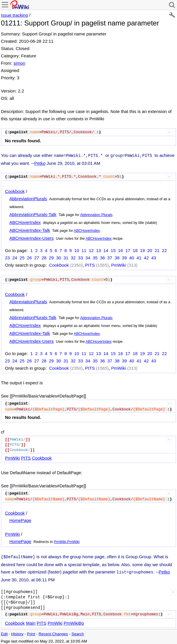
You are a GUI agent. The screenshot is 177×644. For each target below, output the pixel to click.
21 (157, 250)
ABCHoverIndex (25, 222)
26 (29, 257)
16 (120, 250)
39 (125, 257)
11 (84, 250)
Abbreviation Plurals (96, 214)
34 (88, 257)
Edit (4, 632)
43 (154, 257)
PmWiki (119, 264)
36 (102, 257)
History (17, 632)
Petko (40, 163)
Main (31, 621)
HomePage (20, 520)
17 (128, 250)
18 (135, 250)
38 (117, 257)
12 (91, 250)
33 (80, 257)
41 (139, 257)
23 (7, 257)
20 (150, 250)
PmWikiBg (74, 621)
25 (22, 257)
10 (77, 250)
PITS (90, 264)
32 (73, 257)
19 (142, 250)
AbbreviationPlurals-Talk (33, 214)
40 (132, 257)
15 (113, 250)
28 (44, 257)
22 (164, 250)
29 (51, 257)
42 (146, 257)
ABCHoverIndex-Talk (30, 230)
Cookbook (15, 191)
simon (19, 63)
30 (59, 257)
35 (95, 257)
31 (66, 257)
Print (31, 632)
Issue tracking (14, 15)
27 (37, 257)
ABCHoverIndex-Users (32, 238)
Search (78, 632)
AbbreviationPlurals (28, 198)
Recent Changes (53, 632)
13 (99, 250)
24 (15, 257)
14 (106, 250)
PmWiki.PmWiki (67, 541)
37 (110, 257)
